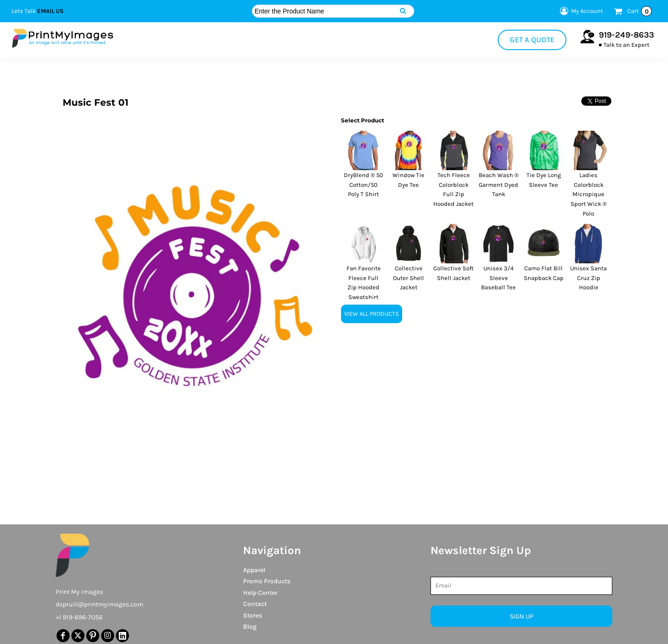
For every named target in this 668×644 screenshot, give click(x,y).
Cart (639, 11)
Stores (253, 615)
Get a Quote (532, 40)
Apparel (254, 570)
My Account (580, 11)
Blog (250, 627)
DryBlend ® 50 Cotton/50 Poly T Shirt (363, 185)
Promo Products (267, 581)
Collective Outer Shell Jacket (408, 278)
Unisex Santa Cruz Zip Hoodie (588, 278)
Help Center (260, 593)
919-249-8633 (626, 35)
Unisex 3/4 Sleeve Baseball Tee (498, 278)
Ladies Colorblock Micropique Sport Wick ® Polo (589, 194)
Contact (255, 604)
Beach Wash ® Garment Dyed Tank (499, 185)
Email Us (50, 11)
